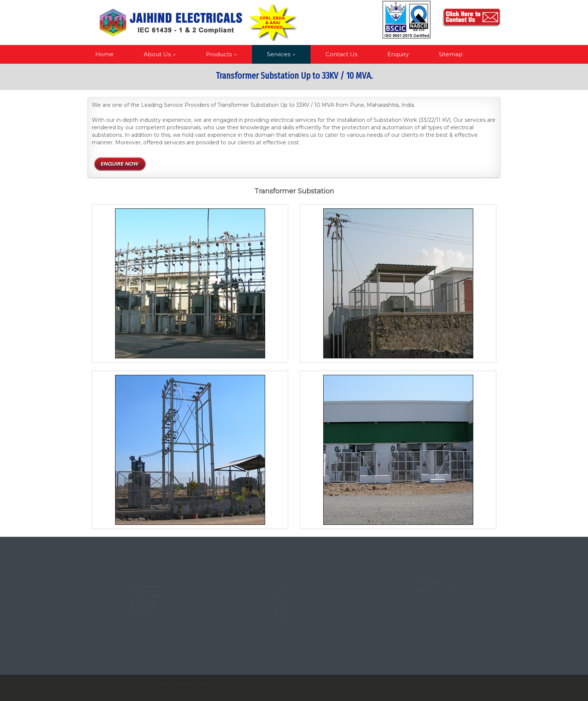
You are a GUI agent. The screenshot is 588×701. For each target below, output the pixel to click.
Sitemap (451, 54)
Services (283, 54)
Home (104, 54)
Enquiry (398, 54)
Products (223, 54)
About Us (161, 54)
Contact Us (341, 54)
